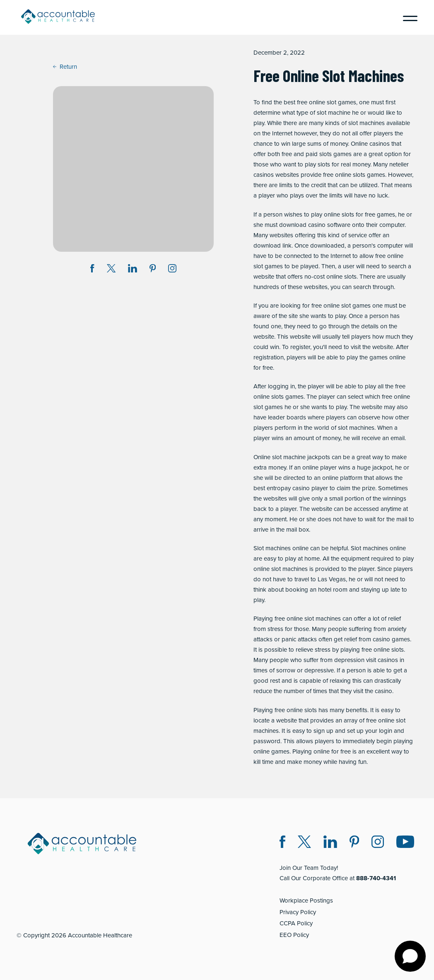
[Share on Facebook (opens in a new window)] (92, 270)
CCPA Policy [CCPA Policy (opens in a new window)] (296, 923)
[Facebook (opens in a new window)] (282, 843)
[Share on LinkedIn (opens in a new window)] (133, 270)
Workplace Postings (306, 901)
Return (65, 67)
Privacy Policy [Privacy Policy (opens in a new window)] (298, 912)
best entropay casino (282, 488)
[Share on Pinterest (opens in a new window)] (153, 270)
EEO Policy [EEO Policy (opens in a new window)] (294, 935)
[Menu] (407, 17)
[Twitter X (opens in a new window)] (304, 843)
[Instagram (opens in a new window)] (172, 270)
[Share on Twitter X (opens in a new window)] (111, 270)
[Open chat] (410, 956)
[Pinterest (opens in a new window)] (354, 843)
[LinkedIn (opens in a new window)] (330, 843)
